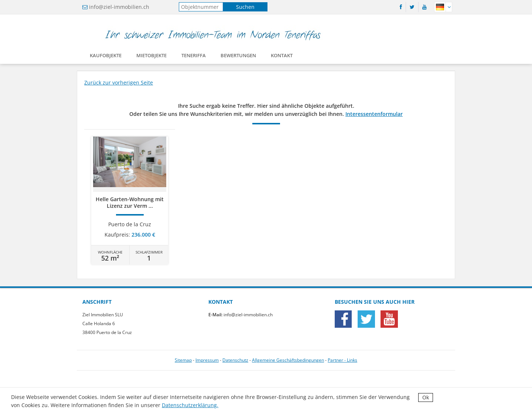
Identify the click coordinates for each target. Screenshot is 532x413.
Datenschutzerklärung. (190, 405)
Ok (426, 397)
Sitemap (183, 360)
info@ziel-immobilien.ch (119, 7)
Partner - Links (342, 360)
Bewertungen (238, 57)
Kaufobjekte (106, 57)
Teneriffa (194, 57)
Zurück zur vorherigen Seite (119, 82)
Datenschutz (235, 360)
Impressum (207, 360)
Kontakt (282, 57)
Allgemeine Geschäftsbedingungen (288, 360)
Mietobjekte (151, 57)
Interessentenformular (374, 114)
